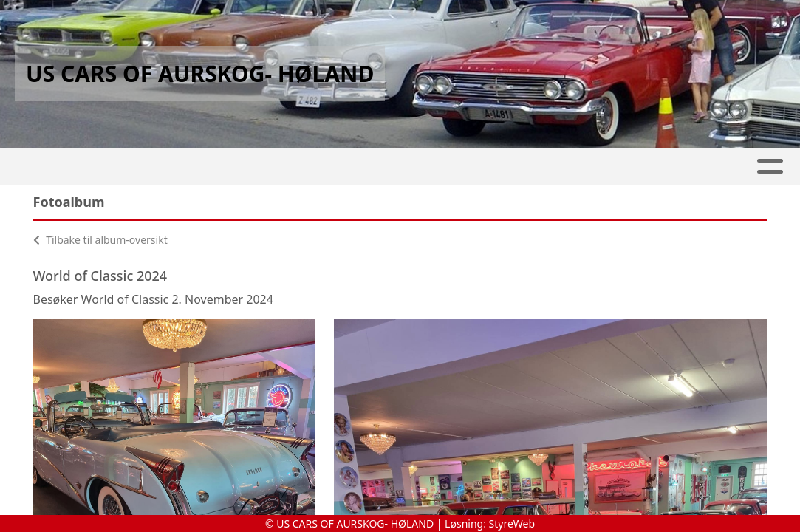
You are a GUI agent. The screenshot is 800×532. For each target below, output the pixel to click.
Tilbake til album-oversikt (100, 240)
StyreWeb (512, 524)
